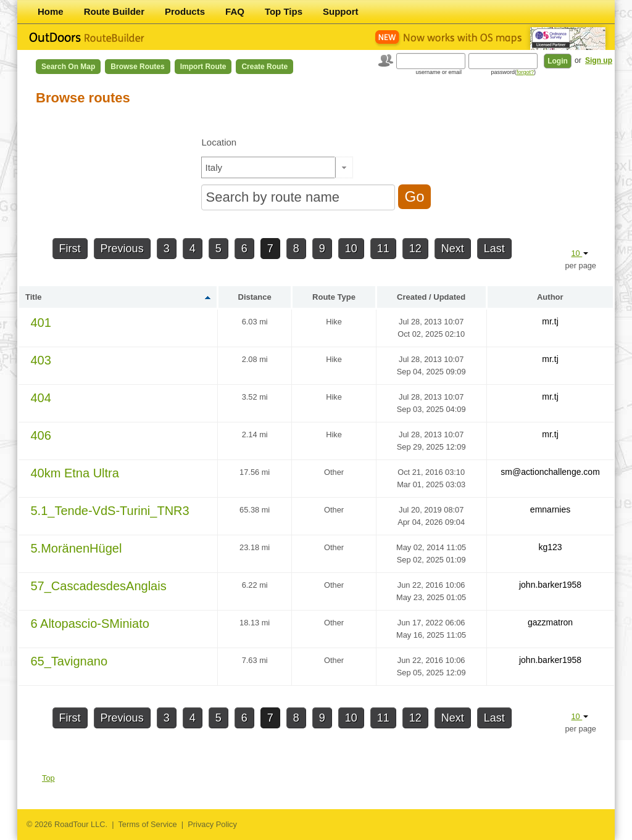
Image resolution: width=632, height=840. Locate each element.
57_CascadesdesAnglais (99, 586)
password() (513, 72)
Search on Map (68, 67)
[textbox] (268, 167)
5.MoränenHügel (77, 548)
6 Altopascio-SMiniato (90, 624)
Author (550, 297)
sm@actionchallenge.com (550, 472)
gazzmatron (550, 622)
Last (494, 249)
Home (51, 11)
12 (415, 249)
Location (219, 142)
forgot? (525, 72)
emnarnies (550, 509)
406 (41, 435)
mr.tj (550, 321)
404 (41, 398)
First (70, 249)
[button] (344, 167)
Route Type (334, 297)
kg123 (550, 547)
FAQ (235, 11)
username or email (439, 72)
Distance (255, 297)
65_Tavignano (69, 661)
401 (41, 323)
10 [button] (580, 253)
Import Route (203, 67)
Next (453, 249)
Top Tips (284, 11)
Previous (122, 249)
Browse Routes (137, 67)
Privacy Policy (212, 824)
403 (41, 360)
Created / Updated (431, 297)
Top (48, 778)
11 (383, 249)
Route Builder (114, 11)
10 (351, 249)
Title (34, 297)
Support (341, 11)
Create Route (264, 67)
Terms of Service (147, 824)
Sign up (599, 60)
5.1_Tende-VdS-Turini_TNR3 (110, 511)
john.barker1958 (550, 585)
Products (185, 11)
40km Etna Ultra (75, 473)
